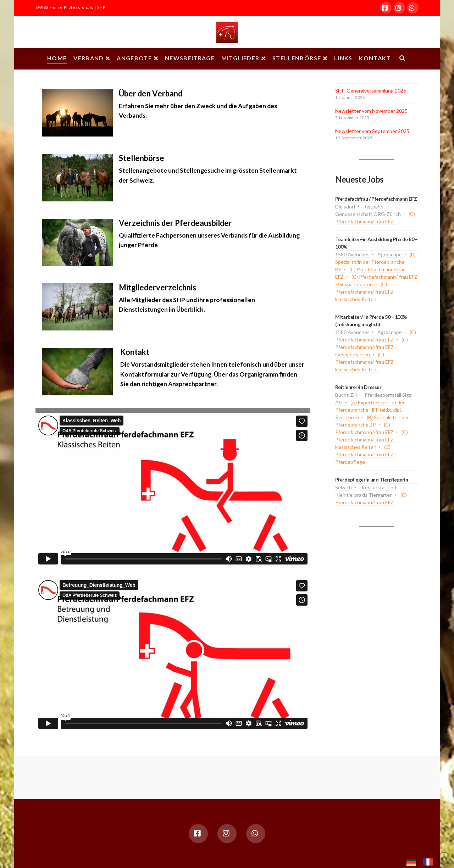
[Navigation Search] (402, 59)
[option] (430, 862)
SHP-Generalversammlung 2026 (371, 91)
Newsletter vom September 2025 (372, 131)
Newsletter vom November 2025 (371, 111)
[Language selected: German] (423, 861)
